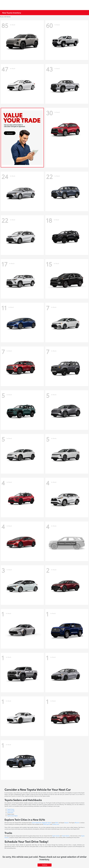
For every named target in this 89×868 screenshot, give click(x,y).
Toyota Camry (11, 809)
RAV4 (57, 823)
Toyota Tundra (56, 836)
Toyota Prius (10, 812)
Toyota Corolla (11, 811)
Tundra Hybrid (65, 836)
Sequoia (66, 823)
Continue (45, 865)
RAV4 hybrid (47, 824)
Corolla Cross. (56, 824)
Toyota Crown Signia (12, 816)
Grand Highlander (36, 823)
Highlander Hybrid (46, 823)
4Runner (77, 823)
